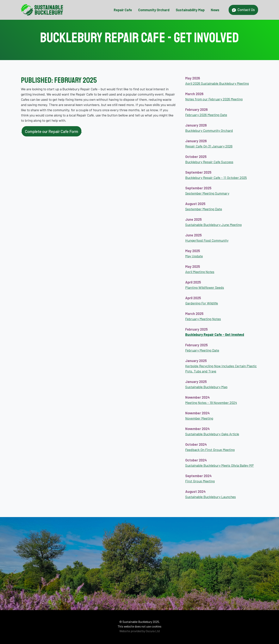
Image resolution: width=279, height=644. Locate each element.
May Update (194, 256)
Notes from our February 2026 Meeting (214, 99)
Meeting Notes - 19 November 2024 (211, 403)
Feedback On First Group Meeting (210, 450)
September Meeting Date (204, 209)
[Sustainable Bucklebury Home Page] (42, 10)
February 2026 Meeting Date (206, 115)
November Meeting (199, 418)
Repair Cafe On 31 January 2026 (209, 146)
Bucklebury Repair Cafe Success (209, 162)
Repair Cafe (123, 10)
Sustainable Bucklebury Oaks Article (212, 434)
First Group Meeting (200, 481)
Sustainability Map (190, 10)
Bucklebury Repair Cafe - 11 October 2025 (216, 178)
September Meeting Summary (207, 193)
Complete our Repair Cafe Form (52, 131)
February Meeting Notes (203, 319)
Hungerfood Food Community (207, 240)
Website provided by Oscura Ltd (139, 631)
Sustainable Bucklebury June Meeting (213, 225)
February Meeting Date (202, 350)
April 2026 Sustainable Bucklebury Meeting (217, 83)
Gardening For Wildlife (202, 303)
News (215, 10)
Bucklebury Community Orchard (209, 130)
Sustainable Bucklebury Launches (211, 497)
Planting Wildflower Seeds (205, 287)
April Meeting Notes (200, 272)
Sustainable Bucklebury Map (206, 387)
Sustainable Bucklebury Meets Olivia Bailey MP (220, 465)
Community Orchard (154, 10)
